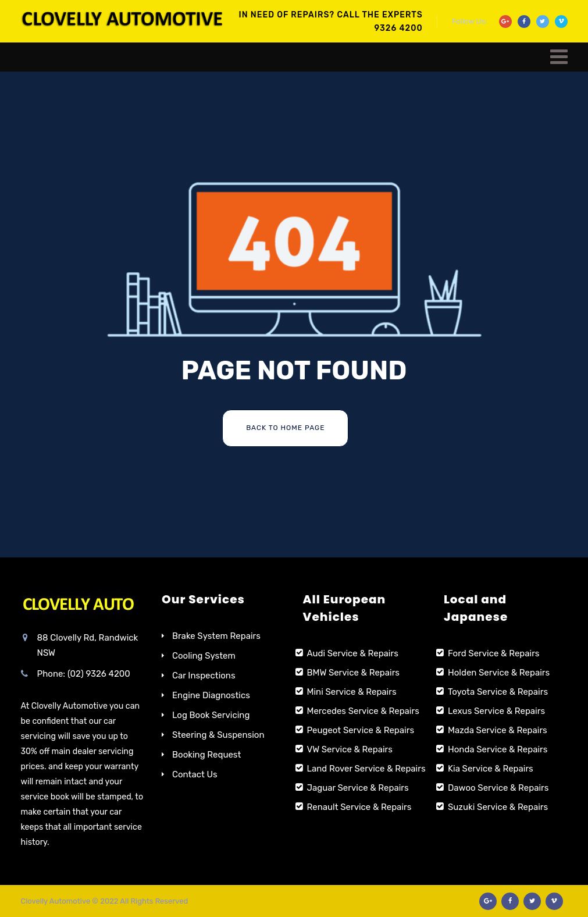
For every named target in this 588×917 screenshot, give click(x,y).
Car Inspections (204, 676)
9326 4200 (399, 28)
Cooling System (204, 656)
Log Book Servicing (211, 715)
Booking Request (206, 755)
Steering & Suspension (218, 735)
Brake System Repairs (216, 636)
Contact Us (195, 774)
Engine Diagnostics (211, 695)
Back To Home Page (285, 428)
